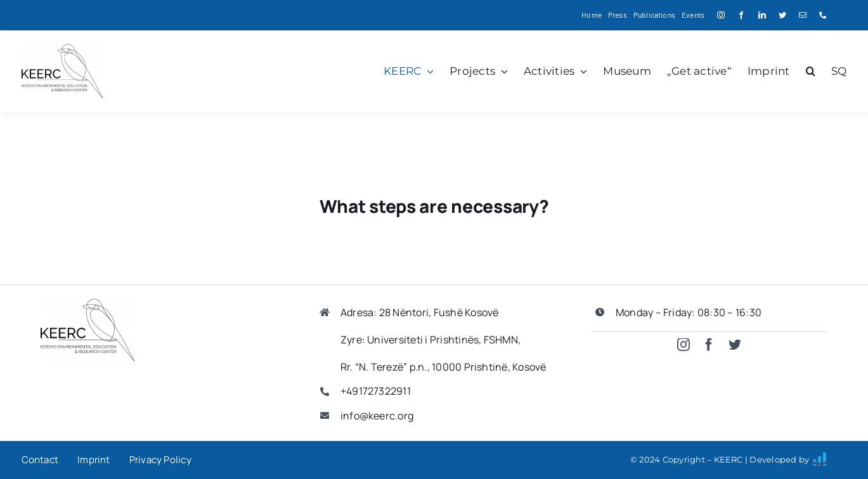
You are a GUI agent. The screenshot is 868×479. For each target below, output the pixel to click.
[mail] (803, 15)
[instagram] (721, 15)
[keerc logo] (63, 48)
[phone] (823, 15)
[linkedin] (762, 15)
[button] (811, 71)
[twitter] (782, 15)
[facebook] (741, 15)
